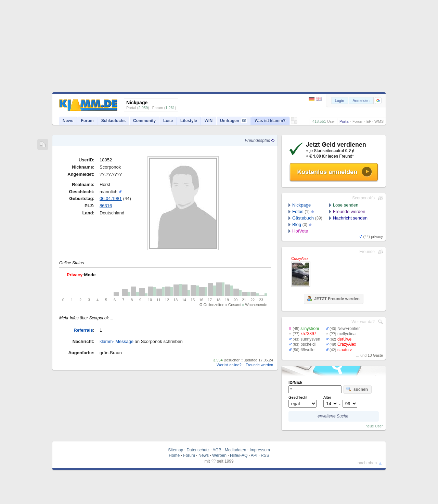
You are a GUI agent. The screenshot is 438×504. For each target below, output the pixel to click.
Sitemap (176, 450)
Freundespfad (260, 141)
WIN (209, 121)
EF (369, 121)
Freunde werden (259, 365)
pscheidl (308, 344)
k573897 (308, 334)
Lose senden (346, 205)
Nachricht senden (350, 218)
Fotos (298, 211)
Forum (358, 121)
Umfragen (234, 121)
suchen (357, 389)
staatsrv (345, 350)
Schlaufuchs (113, 121)
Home (174, 455)
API (254, 455)
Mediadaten (236, 450)
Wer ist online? (229, 365)
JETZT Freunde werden (333, 299)
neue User (374, 426)
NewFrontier (349, 329)
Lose (168, 121)
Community (144, 121)
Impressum (260, 450)
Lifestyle (189, 121)
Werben (219, 455)
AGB (217, 450)
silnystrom (310, 329)
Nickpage (301, 205)
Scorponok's (363, 198)
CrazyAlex (347, 344)
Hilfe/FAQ (239, 455)
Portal (344, 121)
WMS (379, 121)
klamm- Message (117, 341)
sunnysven (310, 339)
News (68, 121)
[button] (378, 101)
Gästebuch (303, 218)
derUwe (344, 339)
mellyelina (346, 334)
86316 (106, 206)
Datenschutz (198, 450)
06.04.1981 (111, 198)
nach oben (367, 463)
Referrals (83, 330)
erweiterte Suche (333, 416)
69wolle (307, 350)
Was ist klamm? (270, 121)
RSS (265, 455)
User (331, 121)
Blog (297, 224)
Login (340, 101)
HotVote (300, 231)
